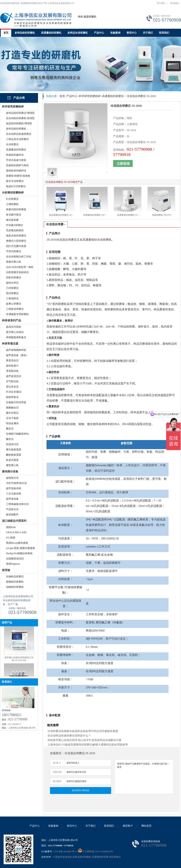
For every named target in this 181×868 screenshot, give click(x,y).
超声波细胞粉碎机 (16, 350)
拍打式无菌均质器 (16, 246)
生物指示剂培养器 (16, 402)
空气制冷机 (12, 381)
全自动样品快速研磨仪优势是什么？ (69, 736)
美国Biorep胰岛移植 (17, 543)
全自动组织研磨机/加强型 (20, 118)
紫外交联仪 (12, 413)
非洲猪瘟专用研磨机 (17, 314)
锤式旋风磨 (12, 220)
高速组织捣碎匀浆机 (17, 165)
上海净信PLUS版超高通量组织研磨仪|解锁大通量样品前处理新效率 (88, 745)
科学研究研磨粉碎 (90, 96)
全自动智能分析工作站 (19, 257)
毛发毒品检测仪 (15, 230)
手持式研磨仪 (14, 251)
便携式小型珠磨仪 (16, 241)
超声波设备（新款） (17, 355)
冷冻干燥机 (12, 418)
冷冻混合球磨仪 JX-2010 (141, 96)
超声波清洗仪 (14, 376)
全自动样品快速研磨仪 (19, 134)
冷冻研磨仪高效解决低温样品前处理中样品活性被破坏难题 (83, 731)
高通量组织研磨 (100, 857)
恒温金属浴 (12, 423)
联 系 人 (57, 763)
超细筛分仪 (12, 478)
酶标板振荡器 (14, 455)
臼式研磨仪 (12, 199)
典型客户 (128, 826)
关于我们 (161, 3)
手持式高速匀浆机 (16, 160)
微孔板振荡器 (14, 450)
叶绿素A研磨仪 (14, 225)
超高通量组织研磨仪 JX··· (61, 215)
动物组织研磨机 (15, 587)
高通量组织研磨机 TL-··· (129, 215)
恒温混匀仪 (12, 444)
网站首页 (146, 826)
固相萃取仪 (12, 397)
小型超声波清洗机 (62, 857)
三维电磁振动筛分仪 (17, 504)
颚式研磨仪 (12, 293)
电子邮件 (57, 781)
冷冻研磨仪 (12, 144)
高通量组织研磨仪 (16, 150)
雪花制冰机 (12, 371)
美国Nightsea (13, 564)
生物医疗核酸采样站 (17, 434)
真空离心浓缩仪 (15, 332)
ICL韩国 (11, 538)
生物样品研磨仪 (15, 577)
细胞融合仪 (12, 408)
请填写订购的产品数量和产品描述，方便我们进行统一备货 (144, 777)
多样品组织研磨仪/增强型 (20, 113)
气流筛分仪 (12, 509)
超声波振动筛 (14, 488)
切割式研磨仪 (14, 278)
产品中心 (99, 33)
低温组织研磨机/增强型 (19, 123)
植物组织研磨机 (15, 582)
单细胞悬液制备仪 (16, 337)
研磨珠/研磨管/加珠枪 (18, 176)
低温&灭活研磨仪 (16, 186)
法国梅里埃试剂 (15, 559)
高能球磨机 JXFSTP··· (162, 215)
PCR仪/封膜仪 (14, 392)
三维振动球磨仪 (15, 309)
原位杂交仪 (12, 387)
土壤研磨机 (12, 204)
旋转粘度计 (12, 366)
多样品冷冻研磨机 (78, 33)
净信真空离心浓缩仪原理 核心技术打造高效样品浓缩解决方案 (84, 740)
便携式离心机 (14, 262)
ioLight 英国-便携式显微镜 (20, 548)
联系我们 (175, 3)
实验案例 (115, 33)
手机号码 (57, 772)
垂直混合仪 (12, 360)
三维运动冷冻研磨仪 (17, 139)
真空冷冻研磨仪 (15, 181)
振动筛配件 (12, 515)
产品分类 (19, 98)
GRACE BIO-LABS (16, 532)
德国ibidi (11, 527)
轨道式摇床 (12, 460)
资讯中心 (132, 33)
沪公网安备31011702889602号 (96, 851)
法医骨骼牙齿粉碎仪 (17, 272)
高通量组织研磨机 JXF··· (95, 215)
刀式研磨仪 (12, 288)
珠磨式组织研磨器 (16, 209)
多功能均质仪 (14, 215)
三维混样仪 (12, 299)
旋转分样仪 (12, 283)
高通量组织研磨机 (51, 33)
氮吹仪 (10, 429)
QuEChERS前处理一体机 (20, 267)
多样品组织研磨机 (25, 33)
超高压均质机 (14, 327)
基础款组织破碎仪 (16, 171)
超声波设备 (12, 499)
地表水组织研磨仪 (16, 236)
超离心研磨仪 (14, 304)
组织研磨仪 (115, 857)
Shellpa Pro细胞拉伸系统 (19, 553)
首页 (6, 33)
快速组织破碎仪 (15, 155)
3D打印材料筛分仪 (16, 483)
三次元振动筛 (14, 494)
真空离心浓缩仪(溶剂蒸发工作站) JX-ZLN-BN (19, 662)
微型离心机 (12, 465)
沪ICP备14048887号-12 (66, 851)
